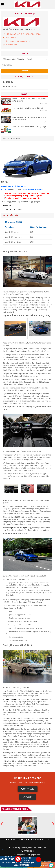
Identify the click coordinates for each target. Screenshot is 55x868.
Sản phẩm (17, 138)
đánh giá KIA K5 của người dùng (19, 528)
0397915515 (11, 38)
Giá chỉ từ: (7, 206)
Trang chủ (6, 138)
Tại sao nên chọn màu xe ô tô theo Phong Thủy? (29, 127)
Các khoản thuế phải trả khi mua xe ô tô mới (27, 108)
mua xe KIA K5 (12, 699)
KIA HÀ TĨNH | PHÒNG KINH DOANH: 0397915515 (21, 29)
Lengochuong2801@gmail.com (18, 41)
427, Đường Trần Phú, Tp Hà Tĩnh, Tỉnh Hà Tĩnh (23, 34)
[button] (28, 789)
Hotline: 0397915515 (21, 865)
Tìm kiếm (24, 71)
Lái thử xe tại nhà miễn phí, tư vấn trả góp (18, 863)
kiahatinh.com (12, 45)
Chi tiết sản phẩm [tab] (10, 215)
